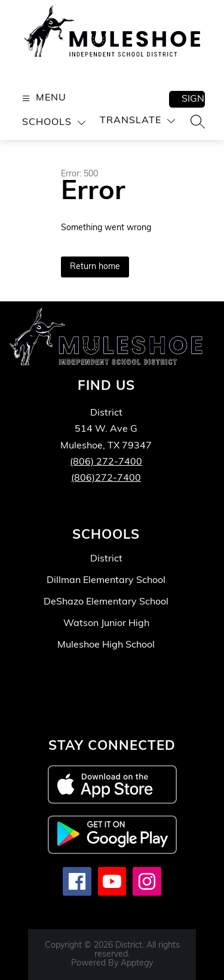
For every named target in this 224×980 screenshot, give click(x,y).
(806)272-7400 (106, 478)
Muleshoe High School (106, 645)
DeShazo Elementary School (106, 602)
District (106, 559)
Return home (95, 267)
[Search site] (198, 121)
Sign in (193, 99)
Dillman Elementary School (106, 581)
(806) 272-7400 (106, 462)
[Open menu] (43, 98)
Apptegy (137, 964)
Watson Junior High (106, 624)
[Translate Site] (137, 121)
